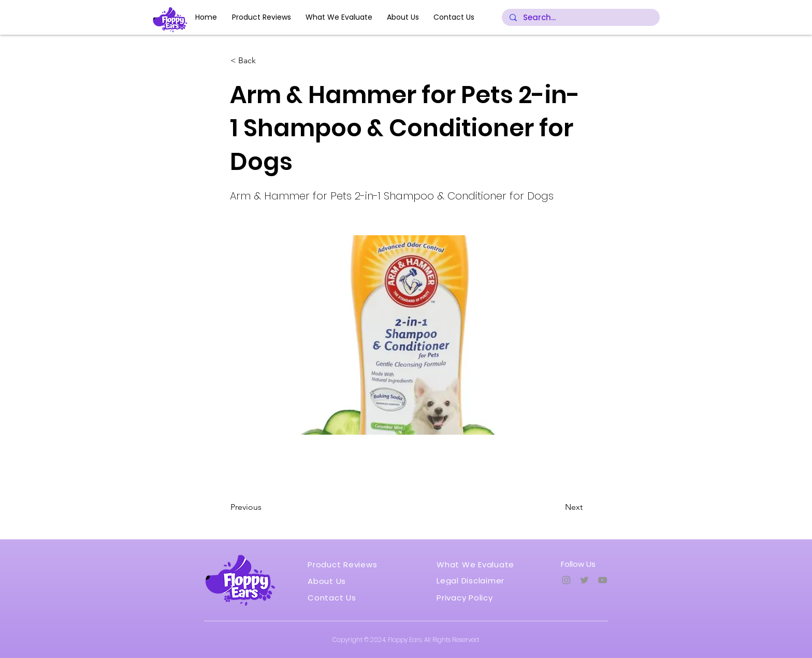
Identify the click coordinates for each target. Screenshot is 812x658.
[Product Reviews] (346, 564)
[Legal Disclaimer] (476, 580)
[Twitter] (584, 580)
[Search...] (581, 18)
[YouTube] (603, 580)
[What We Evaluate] (479, 564)
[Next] (557, 507)
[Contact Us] (335, 597)
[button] (265, 61)
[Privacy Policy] (469, 597)
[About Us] (330, 581)
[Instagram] (566, 580)
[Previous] (265, 507)
